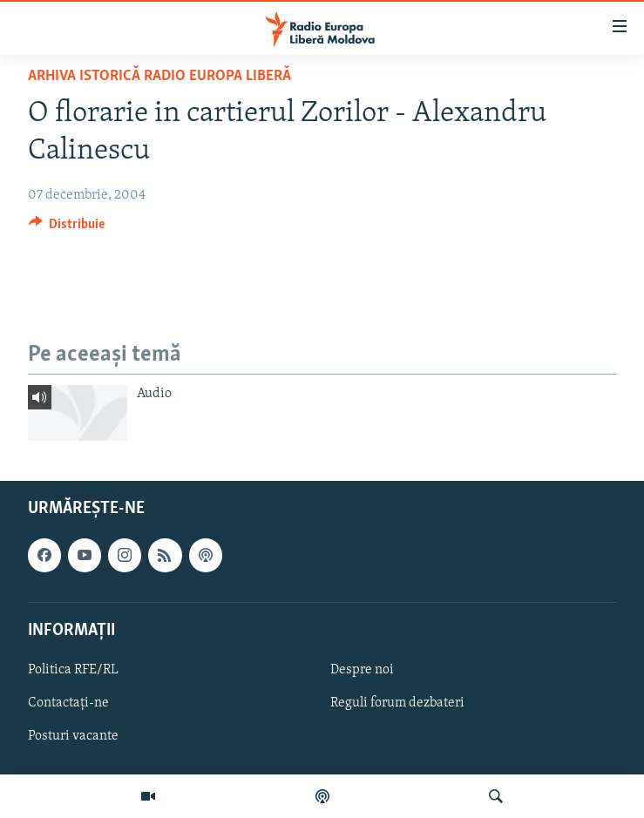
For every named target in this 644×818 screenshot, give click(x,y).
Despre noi (362, 670)
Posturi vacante (73, 736)
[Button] (67, 228)
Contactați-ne (68, 703)
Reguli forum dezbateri (397, 703)
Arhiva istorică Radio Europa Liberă (159, 76)
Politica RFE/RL (73, 670)
